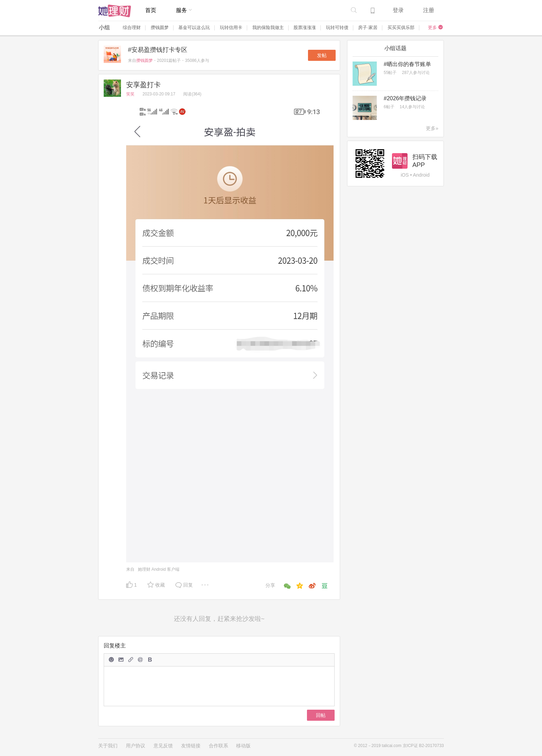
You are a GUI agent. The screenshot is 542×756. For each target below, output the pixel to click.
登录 (398, 10)
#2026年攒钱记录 (405, 98)
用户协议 (135, 746)
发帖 (322, 55)
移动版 (243, 746)
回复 (188, 585)
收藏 (160, 585)
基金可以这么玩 (194, 27)
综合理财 (132, 27)
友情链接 (191, 746)
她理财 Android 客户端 (159, 569)
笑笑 (131, 94)
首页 (151, 10)
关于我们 (108, 746)
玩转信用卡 (231, 27)
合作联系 (218, 746)
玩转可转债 (337, 27)
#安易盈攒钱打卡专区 (158, 50)
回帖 (321, 715)
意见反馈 (163, 746)
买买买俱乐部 (401, 27)
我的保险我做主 (268, 27)
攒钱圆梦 (160, 27)
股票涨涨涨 (305, 27)
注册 (429, 10)
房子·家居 (368, 27)
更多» (432, 128)
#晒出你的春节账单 (407, 64)
